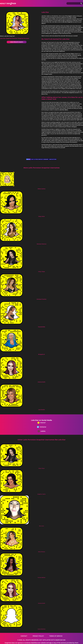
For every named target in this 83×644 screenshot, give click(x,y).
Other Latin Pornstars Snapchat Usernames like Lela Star (42, 440)
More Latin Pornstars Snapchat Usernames (41, 168)
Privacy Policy (38, 636)
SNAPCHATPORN (53, 159)
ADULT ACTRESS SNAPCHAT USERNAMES (40, 159)
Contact (24, 636)
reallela (41, 431)
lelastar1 (41, 423)
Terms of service (56, 636)
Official (28, 159)
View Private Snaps (17, 42)
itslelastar (42, 427)
